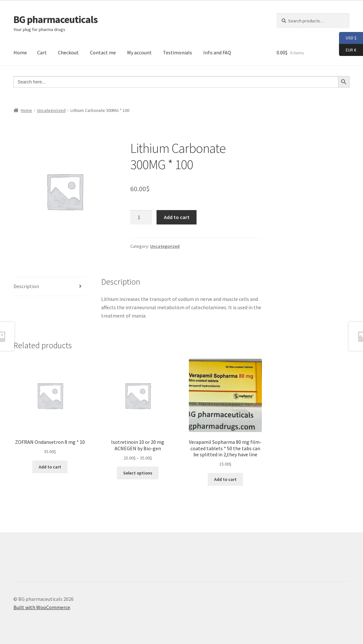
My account (139, 52)
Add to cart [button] (50, 467)
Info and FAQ (217, 52)
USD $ (348, 38)
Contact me (103, 52)
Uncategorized (51, 110)
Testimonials (177, 52)
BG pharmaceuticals (56, 20)
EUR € (348, 50)
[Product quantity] (141, 217)
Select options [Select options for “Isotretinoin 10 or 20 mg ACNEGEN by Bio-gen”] (138, 473)
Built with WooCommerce (42, 607)
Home (20, 52)
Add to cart (177, 217)
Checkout (68, 52)
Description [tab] (26, 286)
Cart (42, 52)
